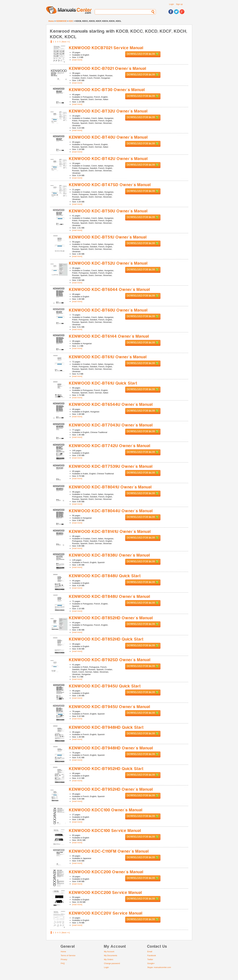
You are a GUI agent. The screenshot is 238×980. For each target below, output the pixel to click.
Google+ (151, 963)
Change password (112, 963)
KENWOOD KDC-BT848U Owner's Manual (110, 597)
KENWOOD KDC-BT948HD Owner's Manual (111, 748)
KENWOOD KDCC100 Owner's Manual (106, 810)
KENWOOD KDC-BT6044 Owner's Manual (110, 290)
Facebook (152, 955)
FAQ (63, 963)
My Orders (109, 959)
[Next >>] (66, 42)
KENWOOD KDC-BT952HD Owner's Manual (111, 789)
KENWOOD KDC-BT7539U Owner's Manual (111, 466)
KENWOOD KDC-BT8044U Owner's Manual (111, 511)
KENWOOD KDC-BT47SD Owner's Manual (110, 185)
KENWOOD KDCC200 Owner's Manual (106, 872)
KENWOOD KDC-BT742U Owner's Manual (110, 446)
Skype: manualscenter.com (159, 967)
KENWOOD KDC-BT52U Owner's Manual (108, 263)
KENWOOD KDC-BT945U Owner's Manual (110, 707)
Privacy (64, 959)
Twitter (150, 959)
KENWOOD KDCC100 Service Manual (105, 831)
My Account (109, 952)
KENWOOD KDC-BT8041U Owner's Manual (110, 487)
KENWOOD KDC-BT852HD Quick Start (106, 639)
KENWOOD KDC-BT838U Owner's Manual (110, 555)
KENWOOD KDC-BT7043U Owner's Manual (111, 425)
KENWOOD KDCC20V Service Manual (106, 913)
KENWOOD (61, 21)
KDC (71, 21)
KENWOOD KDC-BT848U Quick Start (105, 576)
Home (51, 21)
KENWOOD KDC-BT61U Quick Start (103, 383)
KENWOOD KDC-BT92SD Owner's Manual (110, 660)
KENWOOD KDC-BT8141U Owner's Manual (110, 532)
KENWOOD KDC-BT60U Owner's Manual (108, 310)
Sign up (179, 4)
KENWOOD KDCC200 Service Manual (106, 893)
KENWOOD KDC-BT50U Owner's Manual (108, 211)
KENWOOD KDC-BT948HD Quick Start (106, 727)
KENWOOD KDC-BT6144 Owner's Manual (109, 336)
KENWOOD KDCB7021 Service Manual (106, 48)
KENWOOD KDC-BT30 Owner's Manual (107, 90)
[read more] (77, 60)
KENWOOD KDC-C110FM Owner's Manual (109, 851)
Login (172, 4)
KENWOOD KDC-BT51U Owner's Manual (108, 237)
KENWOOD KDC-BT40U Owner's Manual (108, 137)
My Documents (111, 955)
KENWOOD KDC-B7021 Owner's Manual (108, 69)
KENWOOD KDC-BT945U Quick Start (105, 686)
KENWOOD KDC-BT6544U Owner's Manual (111, 405)
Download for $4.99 (143, 54)
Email (150, 952)
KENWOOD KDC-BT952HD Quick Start (106, 769)
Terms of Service (68, 955)
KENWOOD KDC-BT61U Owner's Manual (108, 357)
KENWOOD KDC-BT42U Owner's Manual (108, 159)
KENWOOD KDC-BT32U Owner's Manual (108, 111)
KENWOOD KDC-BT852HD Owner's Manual (111, 618)
